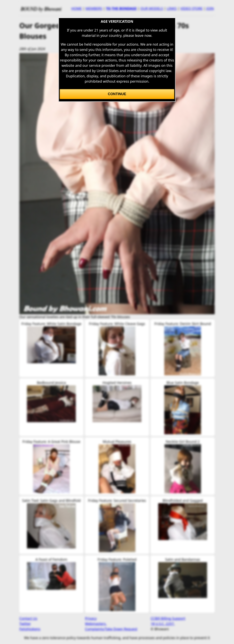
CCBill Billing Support (168, 618)
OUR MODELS (152, 8)
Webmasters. (96, 624)
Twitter (25, 624)
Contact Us (28, 618)
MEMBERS (94, 8)
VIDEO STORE (191, 8)
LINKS (172, 8)
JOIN (210, 8)
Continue (117, 94)
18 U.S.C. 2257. (163, 624)
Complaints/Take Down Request (111, 629)
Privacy (91, 618)
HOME (77, 8)
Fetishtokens (30, 629)
